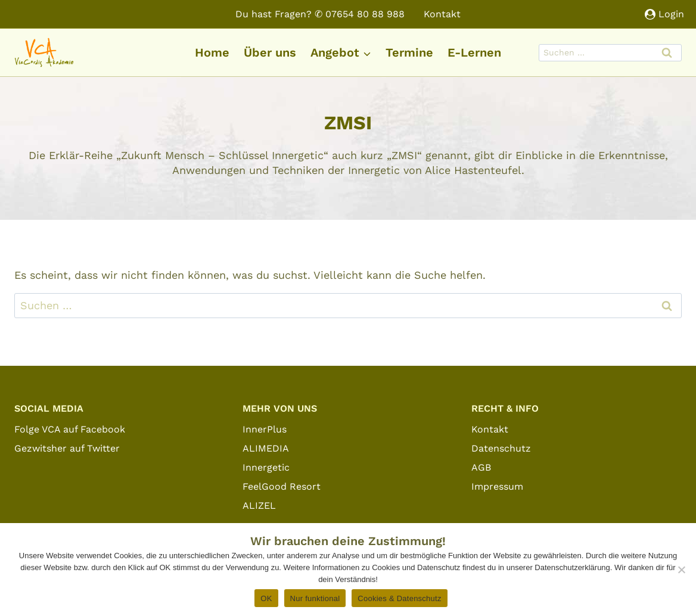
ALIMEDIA (266, 448)
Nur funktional (315, 598)
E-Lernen (474, 52)
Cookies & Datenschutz (399, 598)
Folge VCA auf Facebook (70, 429)
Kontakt (442, 14)
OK (266, 598)
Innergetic (266, 467)
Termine (409, 52)
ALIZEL (259, 505)
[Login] (664, 14)
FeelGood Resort (282, 486)
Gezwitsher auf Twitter (67, 448)
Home (212, 52)
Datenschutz (501, 448)
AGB (481, 467)
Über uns (270, 52)
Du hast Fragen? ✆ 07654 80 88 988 (320, 14)
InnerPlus (265, 429)
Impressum (497, 486)
